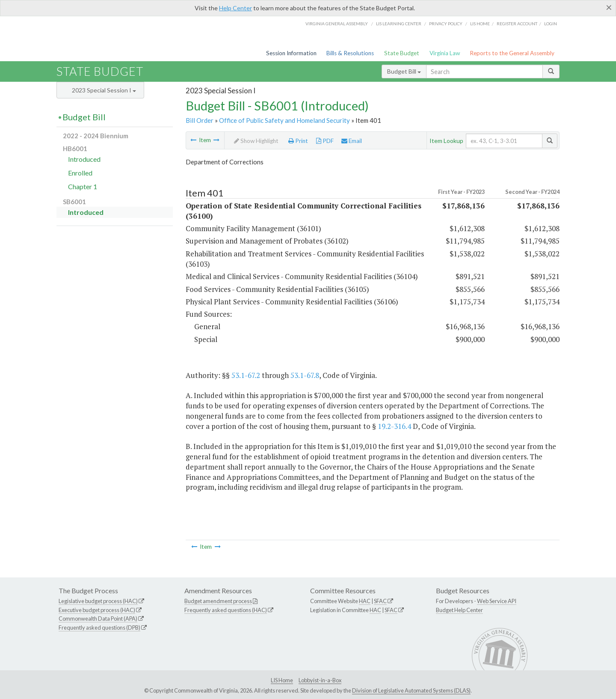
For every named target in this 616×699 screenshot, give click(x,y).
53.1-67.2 (246, 375)
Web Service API (497, 601)
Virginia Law (445, 53)
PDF (325, 141)
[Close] (609, 7)
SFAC (380, 601)
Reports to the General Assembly (512, 53)
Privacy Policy (446, 24)
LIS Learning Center (399, 24)
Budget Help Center (459, 610)
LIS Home (282, 680)
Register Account (517, 24)
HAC (365, 601)
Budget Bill (404, 71)
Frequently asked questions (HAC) (226, 610)
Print (298, 141)
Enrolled (80, 173)
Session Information (291, 53)
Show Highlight (256, 141)
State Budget (402, 53)
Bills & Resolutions (350, 53)
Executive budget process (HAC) (97, 610)
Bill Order (200, 120)
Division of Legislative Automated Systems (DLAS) (411, 690)
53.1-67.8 (305, 375)
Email (352, 141)
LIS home (480, 24)
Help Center (235, 8)
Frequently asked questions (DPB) (99, 628)
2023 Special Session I (104, 90)
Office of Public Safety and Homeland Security (284, 120)
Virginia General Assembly (337, 24)
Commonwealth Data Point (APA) (98, 619)
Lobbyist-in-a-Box (320, 680)
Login (551, 24)
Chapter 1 (83, 186)
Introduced (84, 159)
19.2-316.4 (394, 426)
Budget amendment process (218, 601)
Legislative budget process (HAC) (98, 601)
